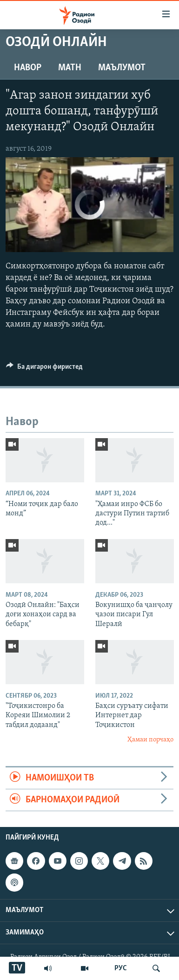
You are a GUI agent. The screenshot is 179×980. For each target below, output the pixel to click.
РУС (121, 968)
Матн (70, 68)
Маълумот (122, 68)
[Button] (44, 369)
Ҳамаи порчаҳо (150, 740)
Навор (28, 68)
